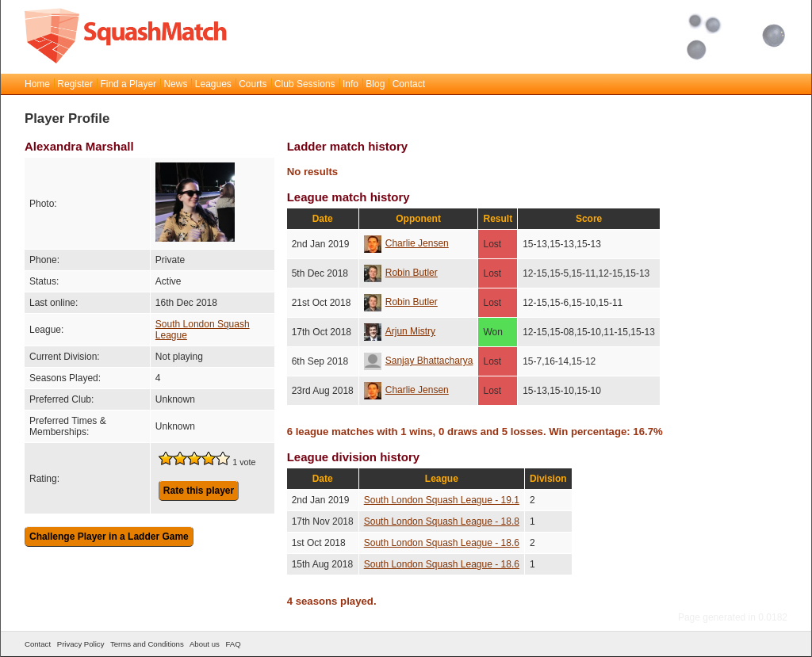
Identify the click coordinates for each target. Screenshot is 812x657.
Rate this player (199, 491)
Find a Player (128, 84)
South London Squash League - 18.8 (442, 521)
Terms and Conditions (147, 644)
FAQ (233, 644)
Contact (409, 84)
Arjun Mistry (400, 331)
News (175, 84)
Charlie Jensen (406, 243)
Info (350, 84)
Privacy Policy (81, 644)
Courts (253, 84)
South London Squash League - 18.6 (442, 543)
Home (37, 84)
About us (205, 644)
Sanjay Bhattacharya (419, 361)
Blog (375, 84)
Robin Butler (401, 273)
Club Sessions (305, 84)
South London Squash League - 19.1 (442, 500)
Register (75, 84)
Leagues (213, 84)
